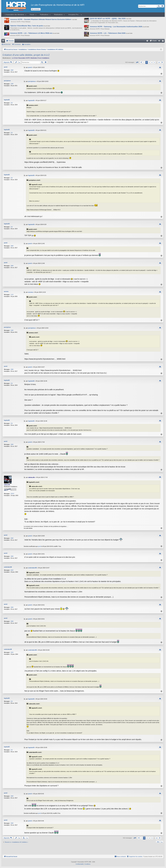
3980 (12, 70)
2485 (12, 84)
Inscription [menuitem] (163, 41)
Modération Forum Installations (40, 58)
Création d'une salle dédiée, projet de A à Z (26, 55)
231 (12, 103)
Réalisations (58, 15)
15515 (12, 494)
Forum (32, 15)
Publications (44, 15)
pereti (6, 67)
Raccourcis (4, 41)
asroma (6, 292)
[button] (137, 62)
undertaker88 (8, 567)
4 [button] (152, 62)
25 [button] (159, 62)
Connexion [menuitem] (160, 41)
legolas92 (7, 100)
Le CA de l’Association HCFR (21, 58)
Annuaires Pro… (74, 15)
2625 (12, 570)
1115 (12, 295)
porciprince (7, 81)
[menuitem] (147, 41)
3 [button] (149, 62)
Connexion (17, 44)
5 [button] (154, 62)
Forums (11, 41)
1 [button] (144, 62)
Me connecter (36, 9)
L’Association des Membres (15, 15)
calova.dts (7, 485)
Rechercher (7, 44)
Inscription (27, 44)
